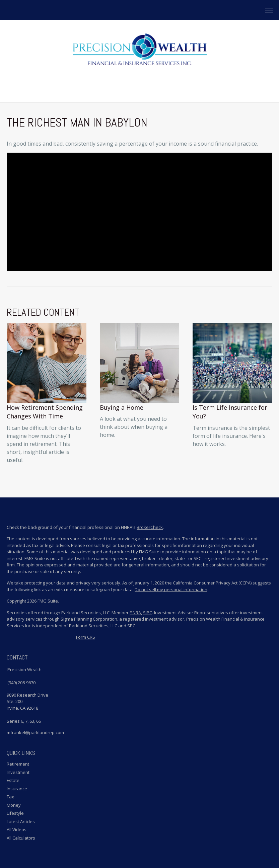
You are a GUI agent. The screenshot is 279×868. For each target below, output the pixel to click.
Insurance (17, 789)
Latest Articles (21, 821)
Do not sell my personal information (171, 589)
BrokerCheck (150, 527)
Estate (13, 780)
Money (14, 805)
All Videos (17, 830)
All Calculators (21, 838)
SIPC (148, 613)
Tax (10, 797)
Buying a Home (122, 407)
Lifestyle (15, 813)
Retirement (18, 764)
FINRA (135, 613)
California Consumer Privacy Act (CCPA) (212, 583)
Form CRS (86, 637)
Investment (18, 772)
